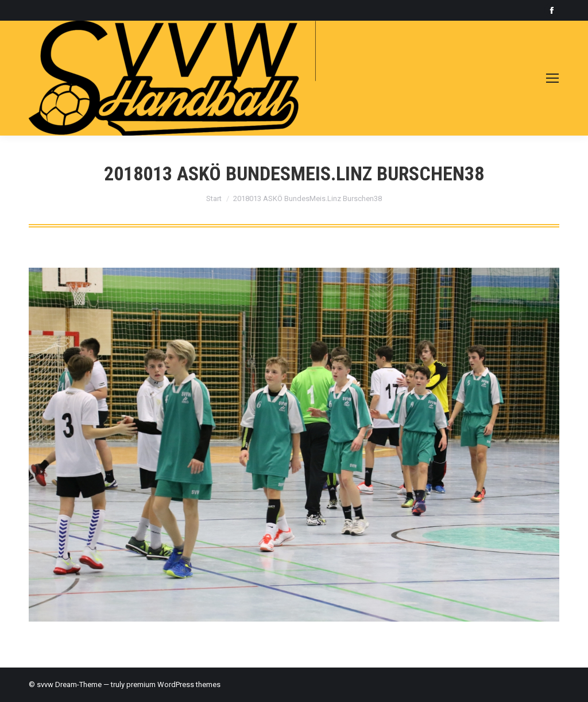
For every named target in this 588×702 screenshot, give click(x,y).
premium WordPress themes (173, 684)
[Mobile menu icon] (552, 78)
